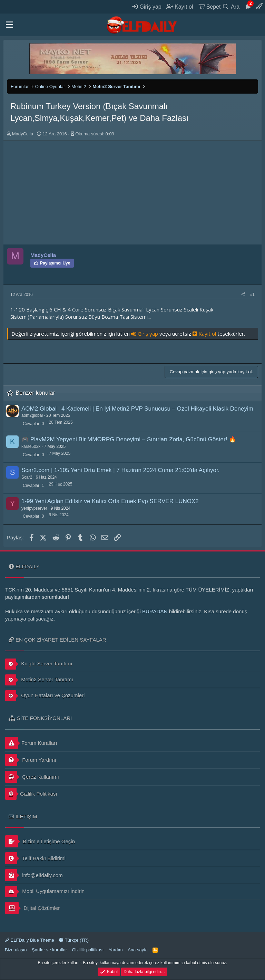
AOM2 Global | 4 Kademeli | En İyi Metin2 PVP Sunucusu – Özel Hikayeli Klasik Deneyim (137, 409)
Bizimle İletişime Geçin (40, 841)
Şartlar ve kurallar (49, 950)
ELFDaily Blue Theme (30, 940)
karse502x (31, 446)
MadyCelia (23, 134)
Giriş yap (145, 334)
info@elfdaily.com (34, 875)
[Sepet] (209, 7)
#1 (252, 295)
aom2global (32, 415)
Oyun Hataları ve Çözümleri (45, 696)
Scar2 (27, 477)
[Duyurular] (248, 7)
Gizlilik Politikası (31, 794)
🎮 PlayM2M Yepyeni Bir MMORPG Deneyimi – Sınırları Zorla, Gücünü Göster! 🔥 (129, 439)
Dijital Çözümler (32, 908)
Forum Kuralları (31, 743)
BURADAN (155, 611)
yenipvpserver (34, 508)
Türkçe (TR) (74, 940)
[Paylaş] (243, 295)
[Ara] (231, 7)
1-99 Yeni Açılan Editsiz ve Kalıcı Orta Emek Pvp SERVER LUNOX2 (110, 501)
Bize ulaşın (16, 950)
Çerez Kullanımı (32, 777)
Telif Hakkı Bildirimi (35, 858)
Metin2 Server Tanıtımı (39, 680)
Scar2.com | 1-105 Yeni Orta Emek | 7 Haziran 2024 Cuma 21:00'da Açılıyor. (120, 470)
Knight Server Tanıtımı (39, 664)
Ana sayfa (138, 950)
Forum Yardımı (31, 760)
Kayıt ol (205, 334)
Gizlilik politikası (88, 950)
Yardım (116, 950)
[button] (9, 25)
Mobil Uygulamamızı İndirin (45, 892)
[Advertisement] (132, 193)
